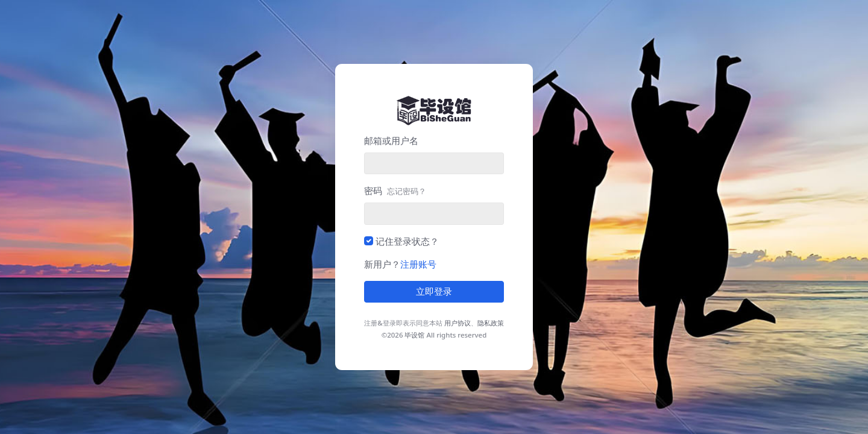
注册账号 (418, 264)
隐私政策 (491, 323)
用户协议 (458, 323)
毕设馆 (414, 335)
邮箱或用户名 (391, 140)
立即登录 (434, 292)
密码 (395, 190)
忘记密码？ (407, 191)
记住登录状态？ (407, 241)
